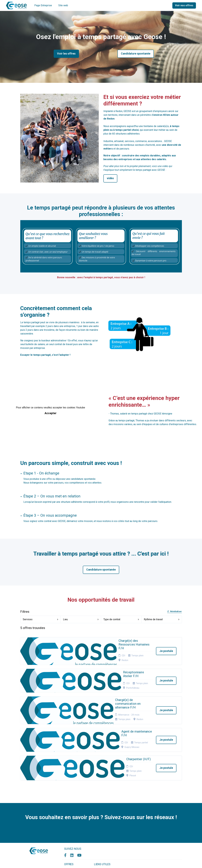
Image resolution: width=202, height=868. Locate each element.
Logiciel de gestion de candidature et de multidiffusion (101, 862)
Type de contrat (121, 619)
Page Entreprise (43, 5)
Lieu (81, 619)
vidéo (110, 178)
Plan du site (100, 824)
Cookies (98, 820)
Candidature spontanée (136, 54)
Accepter (51, 413)
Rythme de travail (162, 619)
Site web (63, 5)
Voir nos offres (184, 5)
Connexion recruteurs (105, 827)
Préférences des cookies (102, 832)
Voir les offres (66, 54)
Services (40, 619)
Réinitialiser (175, 612)
